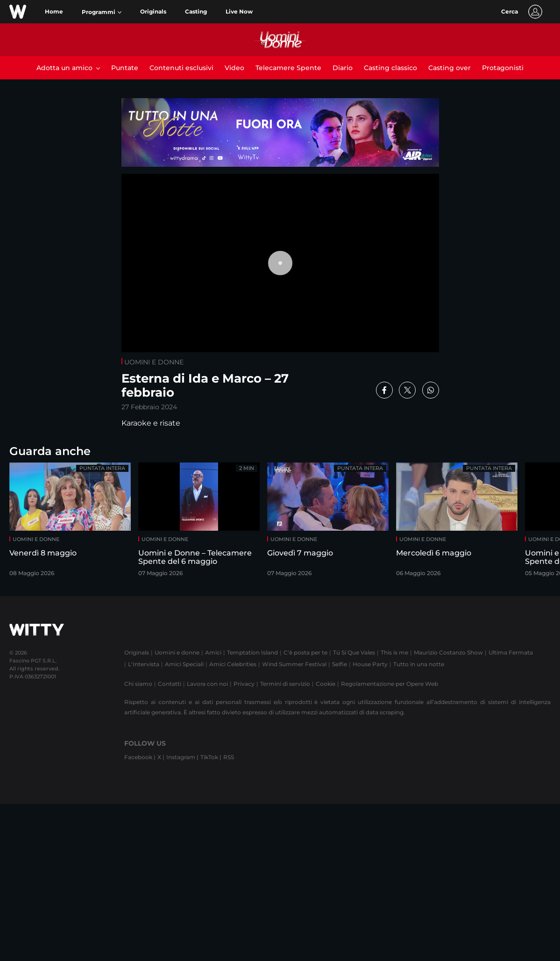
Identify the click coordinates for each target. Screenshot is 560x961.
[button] (102, 12)
